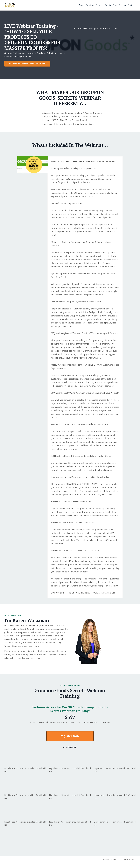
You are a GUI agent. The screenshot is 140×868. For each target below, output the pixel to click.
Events (108, 5)
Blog (115, 5)
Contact (131, 5)
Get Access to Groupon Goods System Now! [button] (27, 64)
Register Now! (70, 740)
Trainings (90, 5)
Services (99, 5)
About (81, 5)
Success (122, 5)
